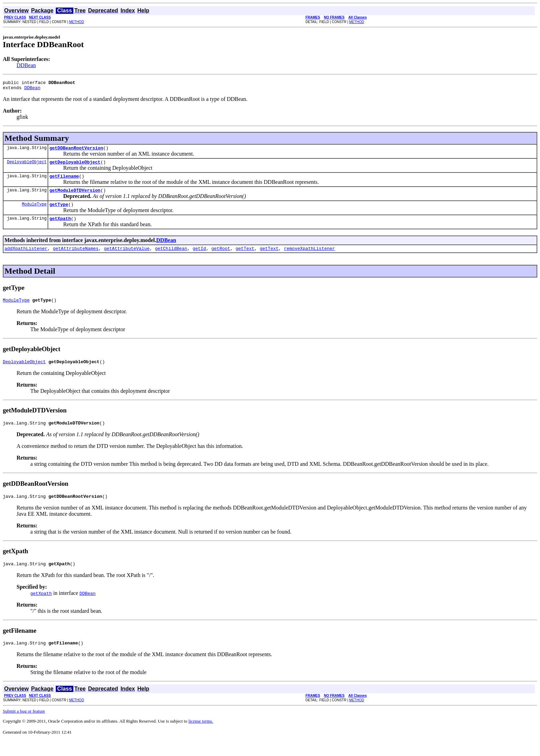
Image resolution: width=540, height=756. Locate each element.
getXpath (60, 227)
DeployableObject (27, 166)
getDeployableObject (75, 166)
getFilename (64, 181)
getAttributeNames (76, 258)
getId (199, 258)
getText (245, 258)
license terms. (201, 737)
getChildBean (171, 258)
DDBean (26, 65)
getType (59, 211)
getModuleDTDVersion (75, 196)
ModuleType (34, 211)
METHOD (77, 22)
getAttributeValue (127, 258)
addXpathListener (26, 258)
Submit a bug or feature (24, 727)
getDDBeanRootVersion (76, 151)
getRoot (221, 258)
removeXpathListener (309, 258)
